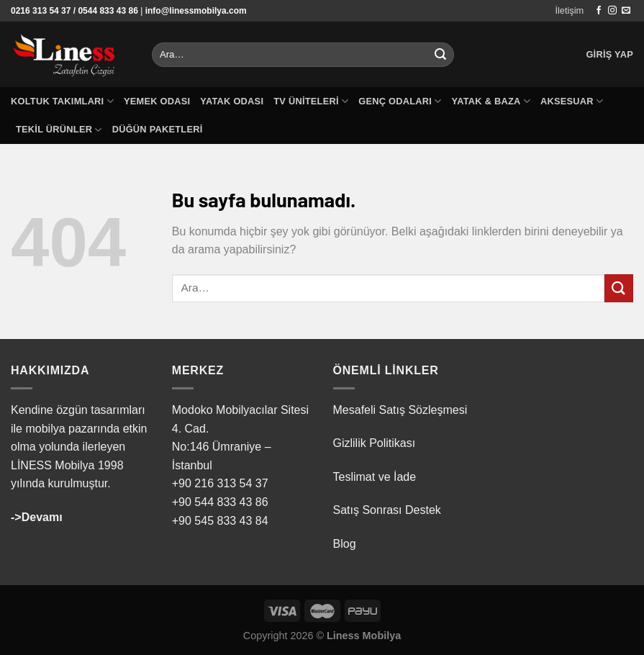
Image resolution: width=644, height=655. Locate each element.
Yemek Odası (157, 101)
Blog (345, 544)
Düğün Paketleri (158, 129)
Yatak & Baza (491, 101)
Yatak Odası (232, 101)
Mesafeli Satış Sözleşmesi (400, 410)
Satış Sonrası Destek (387, 510)
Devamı (42, 517)
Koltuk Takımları (62, 101)
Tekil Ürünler (59, 130)
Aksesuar (572, 101)
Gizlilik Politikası (375, 443)
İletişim (569, 10)
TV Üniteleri (311, 101)
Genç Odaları (400, 101)
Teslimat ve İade (375, 477)
